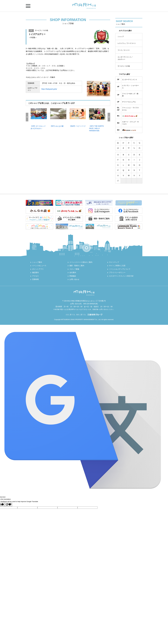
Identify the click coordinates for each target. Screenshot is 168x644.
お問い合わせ (74, 279)
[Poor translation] (9, 505)
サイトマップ (114, 262)
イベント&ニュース (39, 266)
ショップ (121, 37)
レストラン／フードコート (127, 43)
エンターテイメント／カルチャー (125, 58)
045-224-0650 (88, 304)
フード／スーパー (124, 50)
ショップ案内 (37, 262)
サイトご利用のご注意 (117, 266)
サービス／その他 (124, 66)
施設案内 (35, 272)
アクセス (35, 276)
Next (109, 117)
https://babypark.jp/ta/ (49, 89)
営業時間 (35, 279)
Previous (27, 117)
